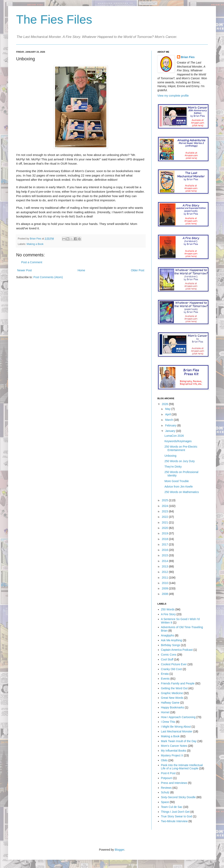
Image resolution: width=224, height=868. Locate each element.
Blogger (119, 850)
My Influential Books (174, 751)
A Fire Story (168, 614)
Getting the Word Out (174, 688)
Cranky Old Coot (171, 669)
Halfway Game (170, 703)
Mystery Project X (172, 755)
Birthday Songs (171, 645)
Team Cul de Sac (172, 807)
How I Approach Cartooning (178, 717)
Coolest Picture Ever (174, 664)
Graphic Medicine (172, 693)
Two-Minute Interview (174, 821)
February (171, 425)
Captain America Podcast (177, 650)
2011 (165, 578)
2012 (165, 572)
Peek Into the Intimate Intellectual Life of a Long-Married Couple (182, 767)
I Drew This (168, 722)
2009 (165, 588)
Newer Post (24, 270)
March (169, 420)
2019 (165, 533)
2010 (165, 583)
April (168, 414)
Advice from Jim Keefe (179, 487)
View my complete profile (173, 96)
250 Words (168, 609)
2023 (165, 511)
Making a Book (35, 244)
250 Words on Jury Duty (180, 461)
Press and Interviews (174, 783)
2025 (165, 500)
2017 (165, 544)
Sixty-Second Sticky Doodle (178, 797)
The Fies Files (54, 19)
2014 (165, 561)
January (171, 431)
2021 (165, 522)
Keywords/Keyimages (178, 441)
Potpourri (167, 778)
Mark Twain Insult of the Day (179, 741)
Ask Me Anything (172, 640)
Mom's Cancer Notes (174, 746)
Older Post (138, 270)
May (168, 409)
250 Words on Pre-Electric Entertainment (181, 448)
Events (165, 679)
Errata (165, 674)
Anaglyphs (168, 635)
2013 (165, 566)
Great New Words (172, 698)
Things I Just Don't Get (175, 812)
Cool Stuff (167, 659)
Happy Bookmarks (173, 707)
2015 (165, 555)
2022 (165, 517)
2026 (165, 404)
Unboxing (170, 456)
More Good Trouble (177, 481)
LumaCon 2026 (174, 436)
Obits (164, 760)
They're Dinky (173, 467)
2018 (165, 539)
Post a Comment (32, 262)
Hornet (165, 712)
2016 (165, 550)
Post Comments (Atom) (48, 277)
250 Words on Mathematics (182, 492)
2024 (165, 506)
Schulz (165, 792)
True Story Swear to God (177, 816)
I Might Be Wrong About (176, 727)
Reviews (166, 788)
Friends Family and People (178, 683)
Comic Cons (169, 655)
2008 (165, 594)
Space (165, 802)
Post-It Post (168, 773)
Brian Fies (36, 239)
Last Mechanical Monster (177, 731)
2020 (165, 528)
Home (81, 270)
